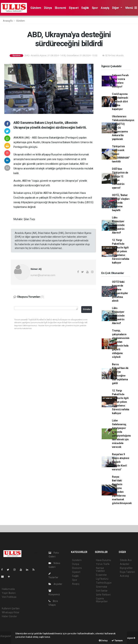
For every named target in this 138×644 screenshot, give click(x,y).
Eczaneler (101, 575)
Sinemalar (102, 587)
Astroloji (124, 576)
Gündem (36, 8)
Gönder (87, 309)
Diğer (116, 8)
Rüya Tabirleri (127, 572)
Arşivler (55, 584)
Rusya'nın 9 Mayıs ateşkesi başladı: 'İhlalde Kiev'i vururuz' (121, 462)
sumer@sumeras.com (43, 275)
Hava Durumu (103, 560)
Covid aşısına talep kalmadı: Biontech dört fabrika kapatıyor (120, 101)
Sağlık (85, 8)
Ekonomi (60, 8)
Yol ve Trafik (103, 564)
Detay (103, 640)
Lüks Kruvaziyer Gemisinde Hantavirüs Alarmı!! (118, 225)
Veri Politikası (9, 597)
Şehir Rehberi (103, 595)
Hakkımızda (8, 589)
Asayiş (105, 8)
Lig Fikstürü (102, 579)
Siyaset (74, 8)
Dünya (48, 8)
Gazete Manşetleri (102, 600)
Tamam (117, 640)
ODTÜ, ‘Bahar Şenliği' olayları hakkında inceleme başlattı (121, 203)
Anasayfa (8, 21)
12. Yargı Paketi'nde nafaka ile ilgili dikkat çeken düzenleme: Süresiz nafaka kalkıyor (121, 251)
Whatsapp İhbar (11, 612)
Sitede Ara (126, 560)
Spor (95, 8)
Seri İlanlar (102, 591)
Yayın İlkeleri (9, 593)
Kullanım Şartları (11, 608)
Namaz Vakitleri (100, 569)
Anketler (125, 564)
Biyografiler (126, 568)
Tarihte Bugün (104, 583)
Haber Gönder (9, 616)
